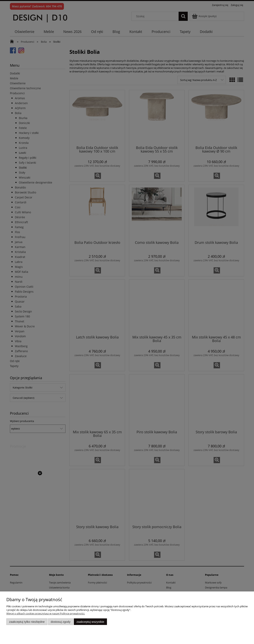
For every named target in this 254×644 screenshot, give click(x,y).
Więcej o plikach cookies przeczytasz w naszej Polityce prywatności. (46, 613)
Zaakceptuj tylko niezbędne (27, 622)
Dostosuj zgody (61, 622)
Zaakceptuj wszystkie (90, 622)
